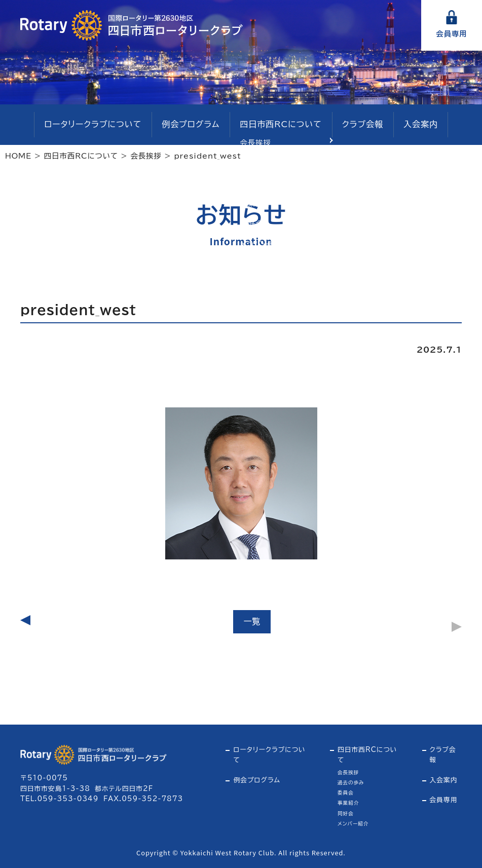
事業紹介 (348, 803)
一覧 (252, 621)
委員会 (346, 793)
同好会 (346, 814)
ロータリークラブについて (103, 125)
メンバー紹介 (353, 824)
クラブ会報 (353, 125)
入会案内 (407, 125)
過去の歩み (351, 783)
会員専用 (451, 34)
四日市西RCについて (277, 125)
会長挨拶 (348, 772)
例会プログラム (193, 125)
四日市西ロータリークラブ (132, 25)
